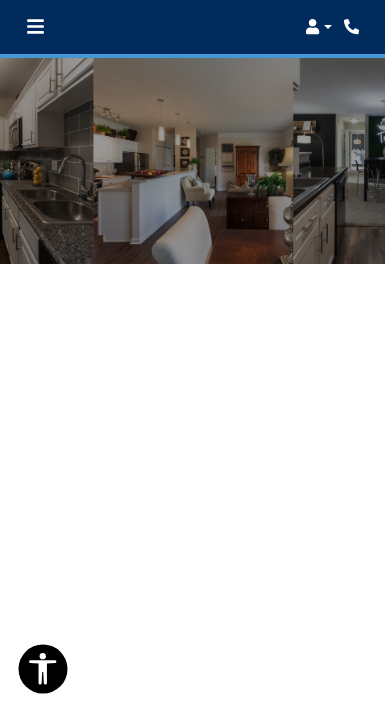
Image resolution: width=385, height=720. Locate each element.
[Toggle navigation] (35, 27)
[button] (318, 27)
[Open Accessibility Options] (43, 673)
